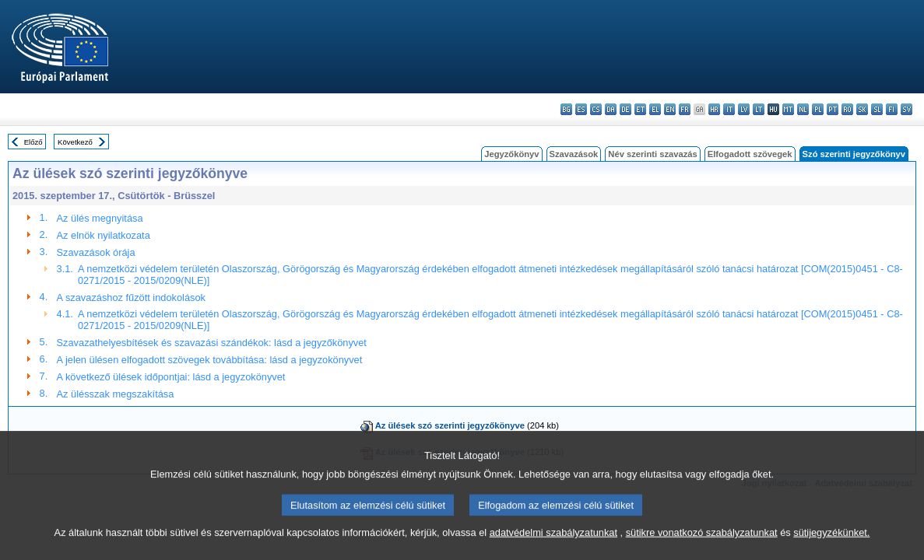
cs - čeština (596, 109)
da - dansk (611, 109)
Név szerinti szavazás (652, 154)
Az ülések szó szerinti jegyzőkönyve (450, 425)
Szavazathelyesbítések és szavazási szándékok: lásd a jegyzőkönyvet (212, 343)
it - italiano (729, 109)
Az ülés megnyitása (100, 218)
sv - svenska (906, 109)
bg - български (566, 109)
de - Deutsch (625, 109)
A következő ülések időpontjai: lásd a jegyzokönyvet (171, 377)
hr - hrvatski (714, 109)
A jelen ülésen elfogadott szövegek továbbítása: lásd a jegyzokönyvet (210, 360)
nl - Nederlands (803, 109)
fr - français (685, 109)
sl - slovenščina (877, 109)
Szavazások (574, 154)
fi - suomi (892, 109)
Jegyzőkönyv (511, 154)
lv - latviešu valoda (744, 109)
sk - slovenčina (862, 109)
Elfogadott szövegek (750, 154)
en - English (670, 109)
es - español (581, 109)
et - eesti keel (640, 109)
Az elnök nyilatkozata (104, 235)
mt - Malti (788, 109)
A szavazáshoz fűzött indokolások (131, 297)
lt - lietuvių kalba (759, 109)
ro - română (847, 109)
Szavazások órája (96, 252)
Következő (75, 142)
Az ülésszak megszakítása (116, 394)
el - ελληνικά (655, 109)
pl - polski (818, 109)
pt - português (833, 109)
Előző (33, 142)
